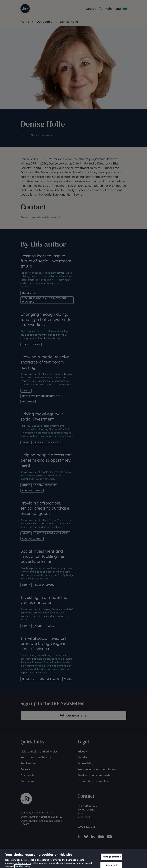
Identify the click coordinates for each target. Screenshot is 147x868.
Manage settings (112, 860)
